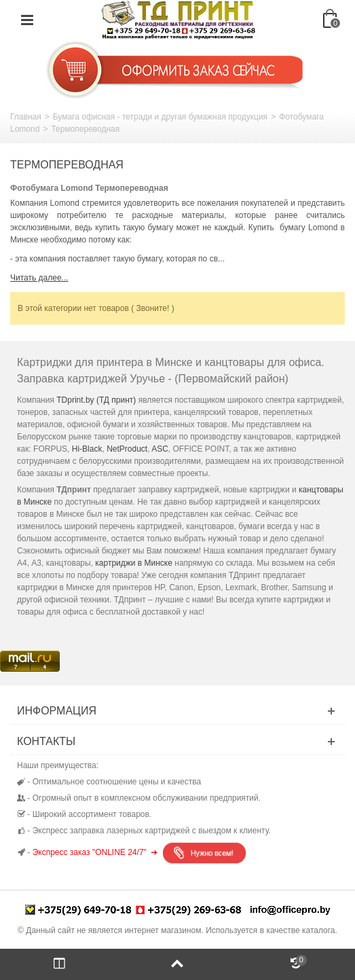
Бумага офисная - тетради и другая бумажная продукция (160, 117)
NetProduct (127, 449)
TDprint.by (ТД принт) (96, 400)
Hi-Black (87, 449)
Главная (26, 117)
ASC (160, 449)
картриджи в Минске (134, 563)
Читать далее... (39, 278)
